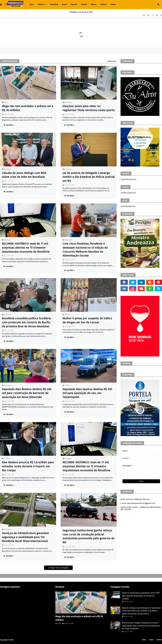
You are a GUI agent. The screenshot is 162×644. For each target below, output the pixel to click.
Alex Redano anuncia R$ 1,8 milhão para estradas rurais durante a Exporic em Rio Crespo (28, 466)
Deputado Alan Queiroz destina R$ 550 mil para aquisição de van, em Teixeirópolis (87, 393)
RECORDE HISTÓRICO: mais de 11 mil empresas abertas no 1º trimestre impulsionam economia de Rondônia (26, 248)
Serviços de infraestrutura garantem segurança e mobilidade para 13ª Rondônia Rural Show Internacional (25, 537)
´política (68, 385)
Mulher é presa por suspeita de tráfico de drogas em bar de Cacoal (87, 320)
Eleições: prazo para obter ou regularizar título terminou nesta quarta (89, 108)
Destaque (7, 169)
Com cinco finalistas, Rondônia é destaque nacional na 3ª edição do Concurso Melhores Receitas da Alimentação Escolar (85, 250)
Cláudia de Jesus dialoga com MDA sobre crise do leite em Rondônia (24, 175)
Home (144, 640)
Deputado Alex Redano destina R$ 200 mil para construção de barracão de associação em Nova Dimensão (27, 393)
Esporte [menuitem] (74, 4)
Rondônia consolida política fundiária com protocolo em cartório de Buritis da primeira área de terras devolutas (26, 322)
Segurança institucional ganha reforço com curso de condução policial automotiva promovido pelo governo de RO (89, 536)
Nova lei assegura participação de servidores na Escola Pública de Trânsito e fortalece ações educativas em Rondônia (141, 611)
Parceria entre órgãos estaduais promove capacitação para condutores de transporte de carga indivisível (141, 626)
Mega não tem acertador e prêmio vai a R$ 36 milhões (28, 108)
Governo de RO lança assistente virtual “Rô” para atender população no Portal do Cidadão (141, 596)
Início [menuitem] (32, 4)
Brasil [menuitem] (64, 4)
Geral (6, 102)
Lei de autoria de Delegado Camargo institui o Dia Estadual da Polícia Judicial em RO (89, 177)
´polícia (67, 315)
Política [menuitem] (41, 4)
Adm (59, 623)
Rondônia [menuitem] (54, 4)
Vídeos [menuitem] (94, 4)
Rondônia (68, 102)
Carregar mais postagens (58, 568)
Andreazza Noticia (21, 640)
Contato (159, 640)
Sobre (151, 640)
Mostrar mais (112, 61)
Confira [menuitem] (84, 4)
